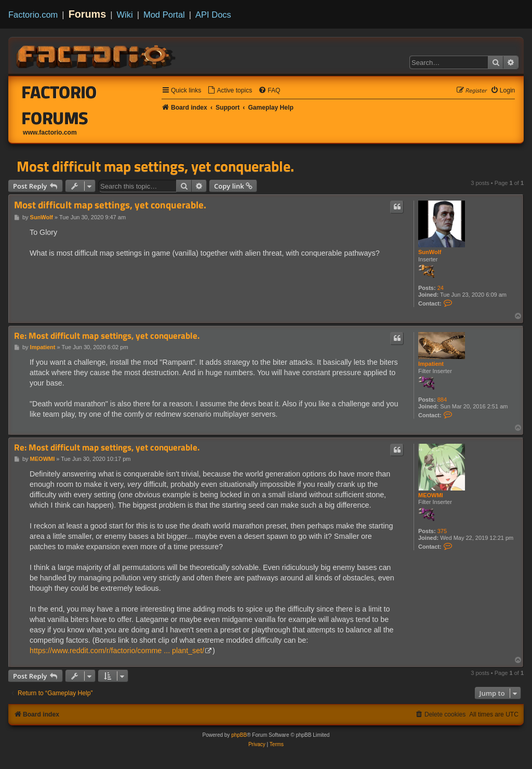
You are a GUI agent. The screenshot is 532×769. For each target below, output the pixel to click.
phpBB (239, 735)
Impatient (431, 364)
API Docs (213, 15)
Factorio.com (33, 15)
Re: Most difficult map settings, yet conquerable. (107, 336)
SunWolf (430, 252)
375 (442, 531)
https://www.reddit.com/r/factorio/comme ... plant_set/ (117, 651)
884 (442, 400)
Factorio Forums (59, 105)
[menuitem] (230, 91)
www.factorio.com (50, 132)
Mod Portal (164, 15)
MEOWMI (431, 495)
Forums (88, 14)
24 (441, 288)
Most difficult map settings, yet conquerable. (155, 166)
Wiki (125, 15)
